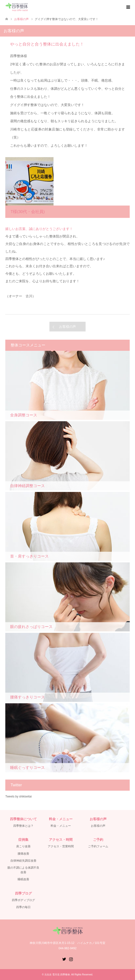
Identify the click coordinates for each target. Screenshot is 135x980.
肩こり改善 (23, 846)
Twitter (64, 959)
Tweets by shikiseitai (18, 796)
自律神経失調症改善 (23, 861)
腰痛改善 (23, 854)
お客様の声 (67, 327)
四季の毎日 (23, 907)
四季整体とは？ (23, 826)
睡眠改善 (23, 879)
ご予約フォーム (98, 846)
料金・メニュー (61, 826)
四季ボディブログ (23, 900)
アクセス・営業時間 (61, 846)
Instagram (71, 959)
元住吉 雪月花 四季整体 (57, 975)
